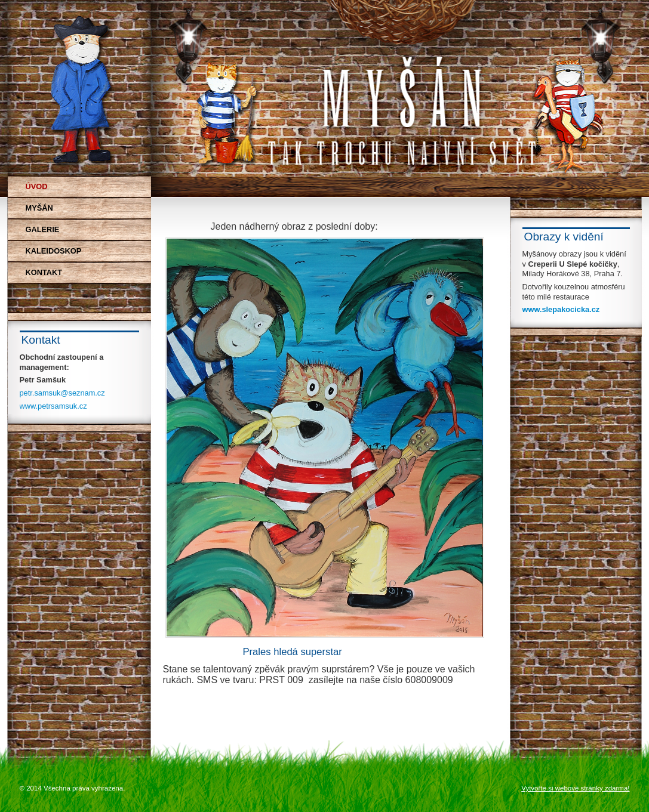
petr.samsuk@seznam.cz (62, 393)
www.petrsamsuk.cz (53, 406)
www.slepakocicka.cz (561, 309)
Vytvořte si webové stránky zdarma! (575, 788)
